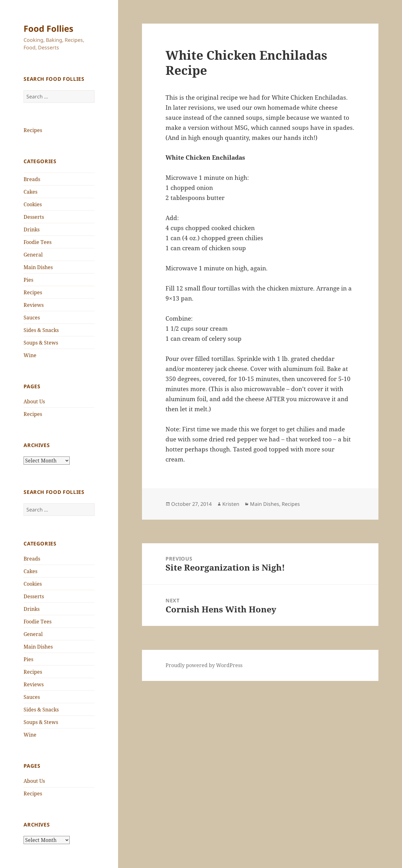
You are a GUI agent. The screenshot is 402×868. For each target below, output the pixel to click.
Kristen (231, 504)
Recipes (33, 130)
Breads (32, 179)
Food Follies (48, 28)
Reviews (34, 305)
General (33, 255)
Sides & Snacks (41, 330)
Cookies (33, 204)
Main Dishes (38, 267)
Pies (28, 280)
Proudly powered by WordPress (204, 665)
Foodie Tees (38, 242)
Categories (40, 161)
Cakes (30, 192)
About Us (34, 401)
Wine (30, 355)
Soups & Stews (41, 343)
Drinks (32, 229)
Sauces (32, 318)
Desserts (34, 217)
